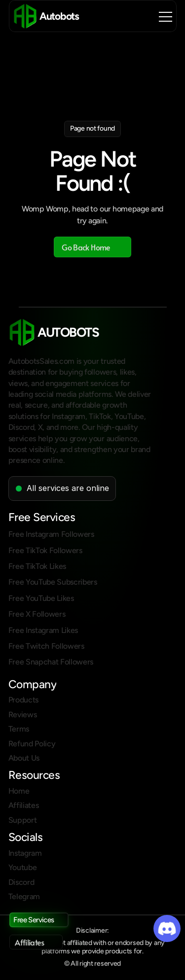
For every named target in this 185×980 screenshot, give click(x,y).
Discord (21, 882)
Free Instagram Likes (43, 630)
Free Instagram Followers (51, 534)
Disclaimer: (92, 930)
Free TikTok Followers (45, 550)
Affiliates (24, 805)
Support (23, 820)
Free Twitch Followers (46, 646)
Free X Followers (37, 614)
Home (19, 791)
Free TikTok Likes (37, 566)
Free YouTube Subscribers (53, 582)
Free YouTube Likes (41, 598)
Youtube (23, 867)
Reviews (23, 715)
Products (23, 700)
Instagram (25, 853)
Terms (19, 729)
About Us (24, 758)
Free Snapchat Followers (51, 662)
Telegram (24, 896)
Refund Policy (32, 744)
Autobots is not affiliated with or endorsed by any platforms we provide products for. (93, 947)
